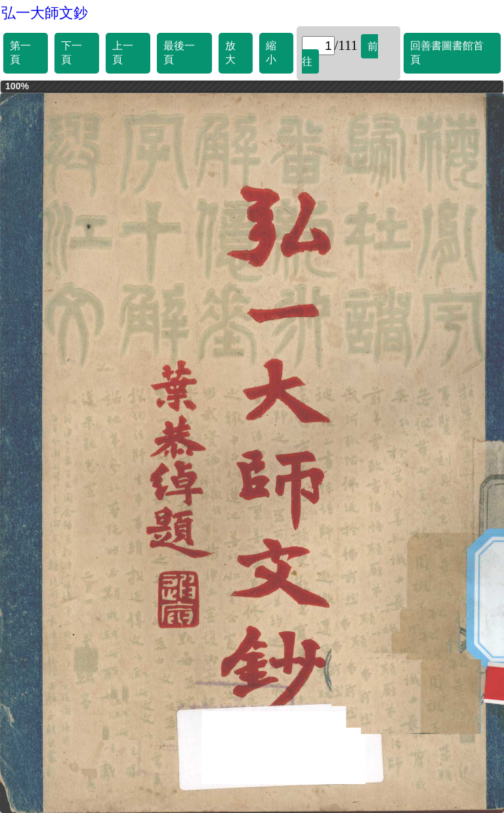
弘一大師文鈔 (45, 13)
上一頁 (123, 53)
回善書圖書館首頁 (447, 53)
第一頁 (20, 53)
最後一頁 (179, 53)
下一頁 (72, 53)
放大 (230, 53)
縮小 (271, 53)
